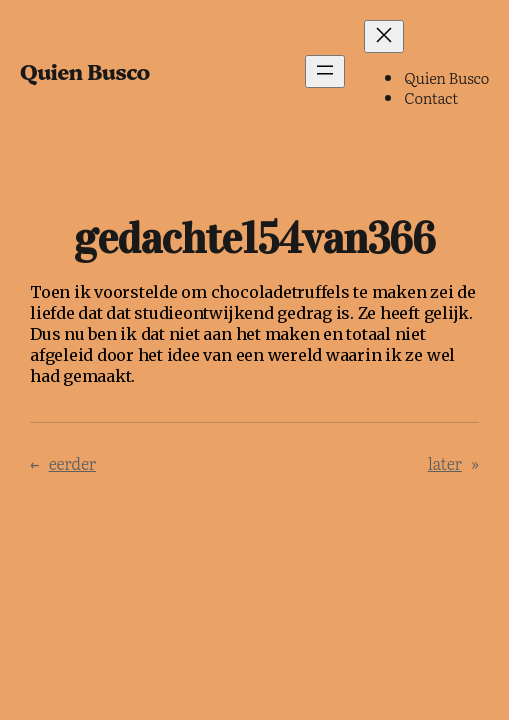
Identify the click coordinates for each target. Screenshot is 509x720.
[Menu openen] (325, 71)
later (445, 463)
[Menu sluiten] (384, 36)
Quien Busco (85, 70)
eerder (72, 463)
